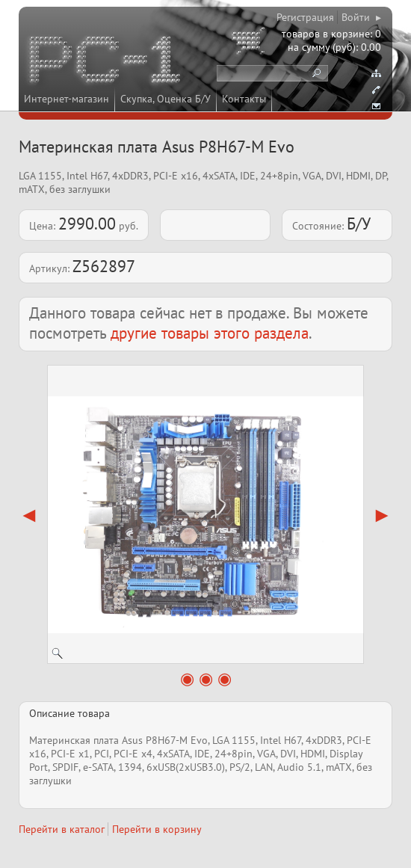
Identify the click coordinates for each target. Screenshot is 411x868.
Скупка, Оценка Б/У (166, 99)
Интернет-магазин (67, 99)
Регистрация (305, 17)
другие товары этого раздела (210, 333)
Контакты (244, 99)
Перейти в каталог (62, 829)
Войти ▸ (361, 17)
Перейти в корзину (157, 829)
